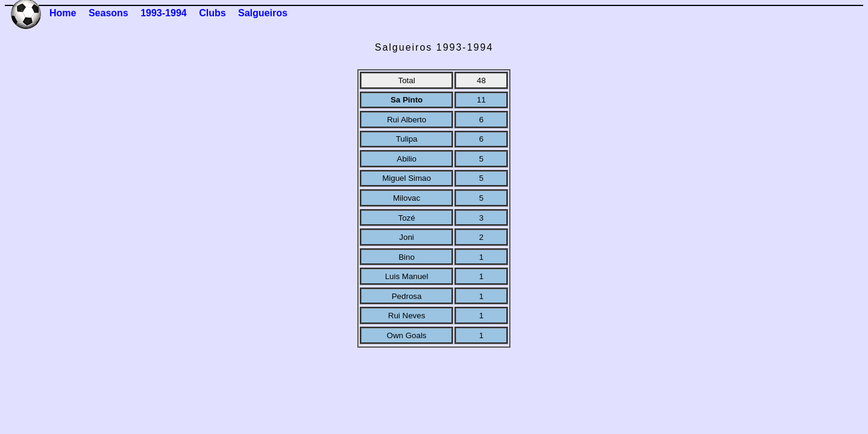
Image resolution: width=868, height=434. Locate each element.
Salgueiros (263, 13)
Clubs (212, 13)
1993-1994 (164, 13)
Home (63, 13)
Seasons (108, 13)
